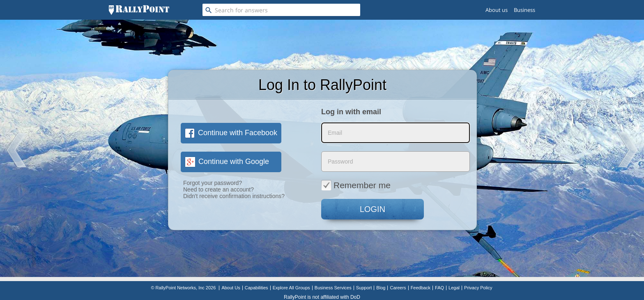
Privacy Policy (478, 288)
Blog (381, 288)
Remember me (356, 185)
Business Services (333, 288)
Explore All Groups (291, 288)
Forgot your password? (213, 183)
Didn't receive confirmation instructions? (234, 196)
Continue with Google (227, 162)
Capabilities (256, 288)
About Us (231, 288)
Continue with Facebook (231, 133)
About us (497, 10)
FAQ (439, 288)
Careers (398, 288)
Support (364, 288)
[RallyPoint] (139, 10)
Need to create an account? (218, 189)
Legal (454, 288)
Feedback (421, 288)
